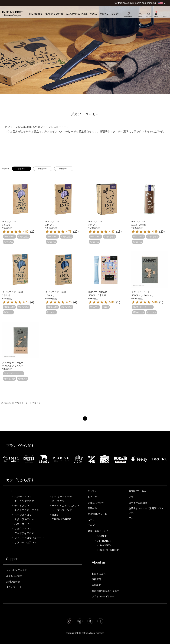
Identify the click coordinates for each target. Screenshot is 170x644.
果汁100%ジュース (97, 514)
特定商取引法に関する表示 (106, 591)
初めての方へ (99, 574)
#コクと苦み (24, 236)
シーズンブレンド (62, 510)
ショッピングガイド (16, 570)
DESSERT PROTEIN (108, 550)
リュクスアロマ (23, 529)
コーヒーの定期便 (138, 503)
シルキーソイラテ (62, 497)
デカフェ (92, 491)
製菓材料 (92, 508)
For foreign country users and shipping (135, 3)
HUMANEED (104, 545)
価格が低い (43, 169)
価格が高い (64, 169)
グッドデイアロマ (24, 533)
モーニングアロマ (24, 501)
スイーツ (92, 497)
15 (119, 232)
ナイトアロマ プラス (27, 510)
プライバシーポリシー (103, 596)
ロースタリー (60, 501)
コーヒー (11, 491)
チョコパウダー (96, 503)
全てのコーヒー (22, 403)
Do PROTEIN (104, 541)
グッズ (91, 525)
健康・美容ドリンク (98, 531)
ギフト (132, 497)
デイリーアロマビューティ (29, 538)
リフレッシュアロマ (25, 543)
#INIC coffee (9, 236)
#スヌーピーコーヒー (143, 307)
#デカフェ (8, 242)
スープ (91, 520)
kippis (55, 515)
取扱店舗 (96, 579)
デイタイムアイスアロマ (66, 506)
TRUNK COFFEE (62, 519)
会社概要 (96, 585)
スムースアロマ (23, 497)
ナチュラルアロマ (24, 519)
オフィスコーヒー (15, 587)
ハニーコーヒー (23, 524)
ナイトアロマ (22, 506)
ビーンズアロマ (23, 515)
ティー (132, 518)
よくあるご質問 (14, 576)
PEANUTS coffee (138, 491)
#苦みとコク (138, 312)
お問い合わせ (13, 582)
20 (33, 232)
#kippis (106, 307)
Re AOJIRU (103, 536)
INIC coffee (7, 403)
